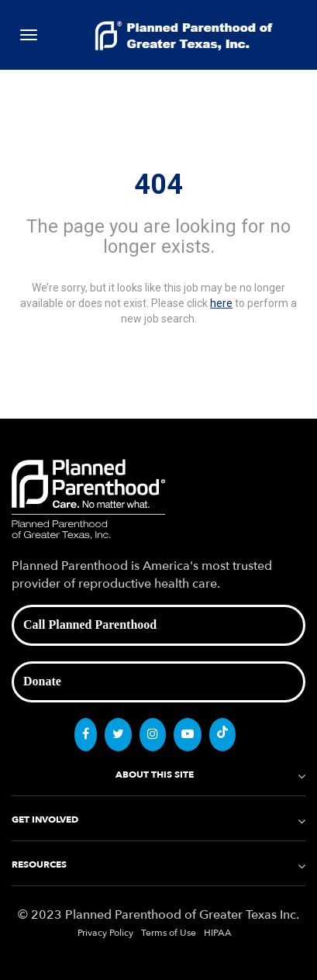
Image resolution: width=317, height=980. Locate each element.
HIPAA (218, 933)
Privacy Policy (105, 933)
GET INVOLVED (45, 820)
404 (158, 185)
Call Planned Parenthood (90, 625)
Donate (42, 681)
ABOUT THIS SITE (155, 775)
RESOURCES (39, 864)
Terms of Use (169, 933)
